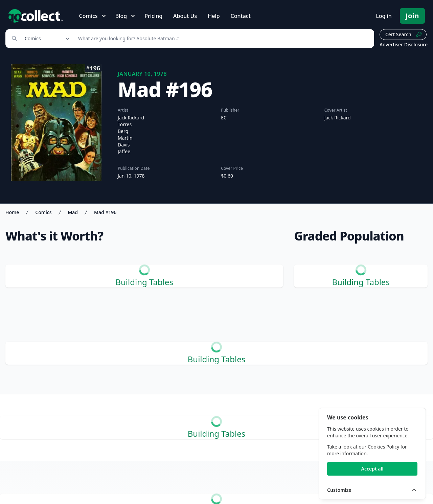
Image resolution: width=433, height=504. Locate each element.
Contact (241, 16)
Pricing (153, 16)
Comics (43, 212)
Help (214, 16)
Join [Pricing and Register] (412, 16)
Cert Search (404, 35)
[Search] (222, 39)
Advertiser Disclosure (404, 44)
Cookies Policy (383, 447)
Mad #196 (105, 212)
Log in (384, 16)
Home (12, 212)
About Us (185, 16)
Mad (73, 212)
